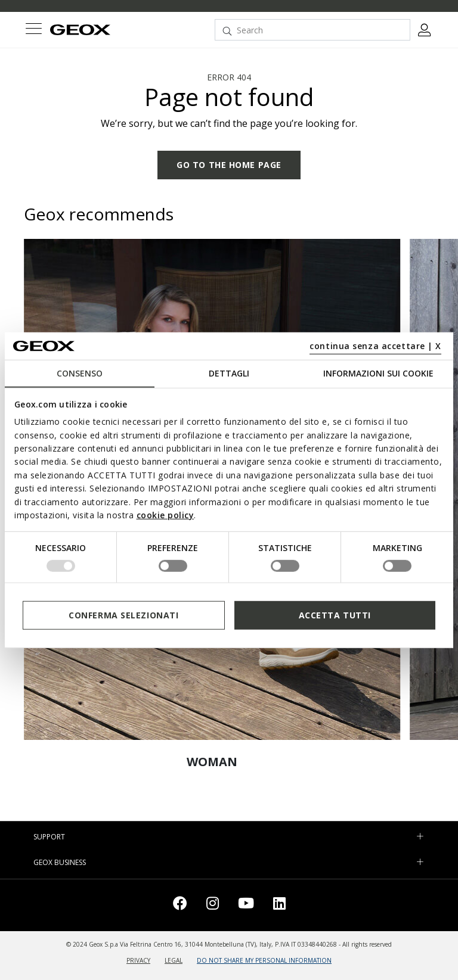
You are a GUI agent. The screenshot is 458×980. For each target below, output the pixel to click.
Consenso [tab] (80, 373)
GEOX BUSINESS (60, 862)
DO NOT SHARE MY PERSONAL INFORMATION (264, 960)
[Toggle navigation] (33, 30)
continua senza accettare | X (375, 346)
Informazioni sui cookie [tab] (378, 373)
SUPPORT (49, 837)
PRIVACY (138, 960)
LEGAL (174, 960)
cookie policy (165, 515)
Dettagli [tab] (229, 373)
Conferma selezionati (123, 615)
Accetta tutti (335, 615)
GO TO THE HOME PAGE (229, 165)
